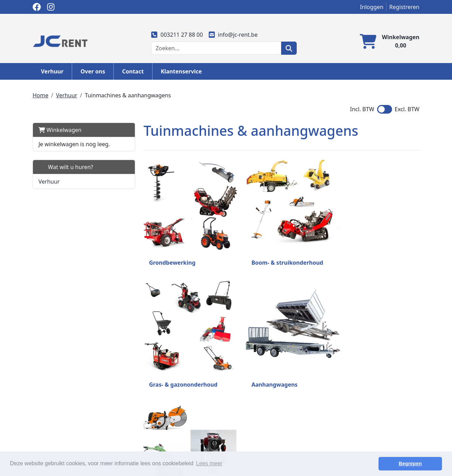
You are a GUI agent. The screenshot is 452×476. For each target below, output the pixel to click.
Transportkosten (251, 428)
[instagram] (51, 7)
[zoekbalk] (216, 48)
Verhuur (52, 71)
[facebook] (37, 7)
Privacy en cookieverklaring (266, 436)
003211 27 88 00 (177, 35)
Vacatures (342, 444)
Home (41, 95)
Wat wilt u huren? (66, 167)
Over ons (93, 71)
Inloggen (372, 7)
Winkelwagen (60, 130)
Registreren (404, 7)
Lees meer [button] (209, 463)
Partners (142, 436)
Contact (133, 71)
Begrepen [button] (418, 464)
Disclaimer (244, 444)
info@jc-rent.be (233, 35)
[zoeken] (289, 48)
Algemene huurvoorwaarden (169, 444)
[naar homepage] (60, 41)
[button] (114, 181)
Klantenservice (181, 71)
